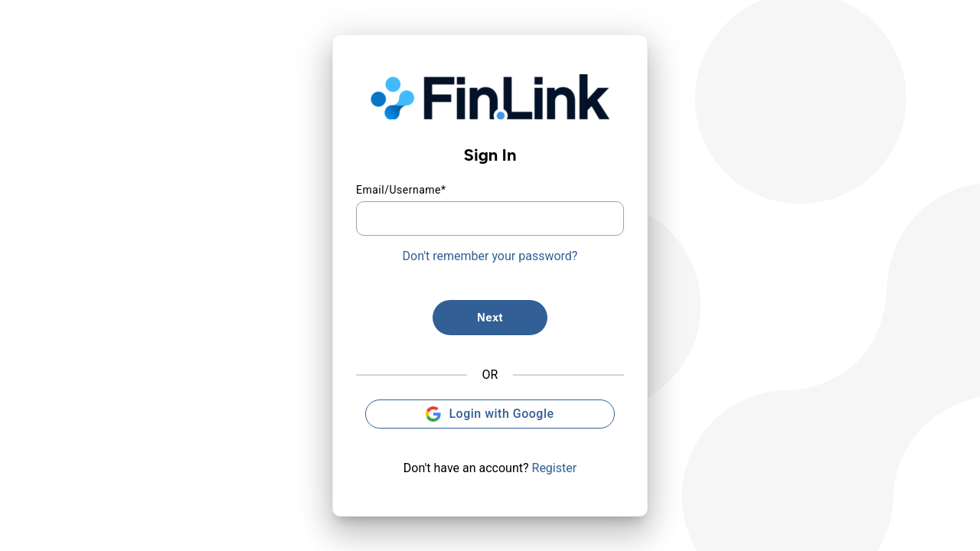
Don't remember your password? (490, 256)
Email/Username (401, 190)
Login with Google (490, 414)
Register (555, 468)
